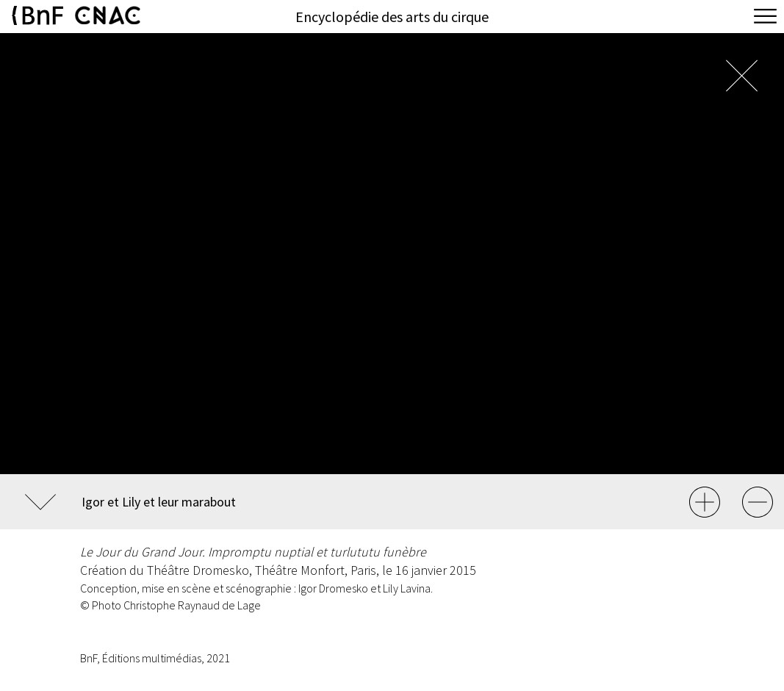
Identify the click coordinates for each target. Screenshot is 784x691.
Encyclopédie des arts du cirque (392, 17)
